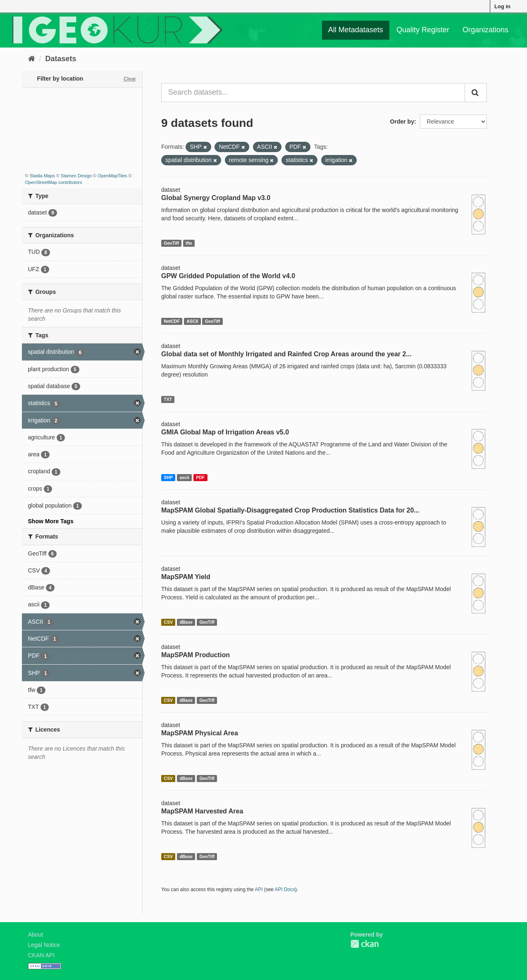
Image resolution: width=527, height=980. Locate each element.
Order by (402, 122)
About (36, 935)
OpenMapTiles (112, 176)
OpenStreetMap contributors (54, 182)
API (259, 889)
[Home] (32, 59)
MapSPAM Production (196, 655)
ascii (184, 477)
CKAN (365, 944)
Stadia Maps (42, 176)
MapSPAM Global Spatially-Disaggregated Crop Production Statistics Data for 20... (290, 510)
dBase (186, 622)
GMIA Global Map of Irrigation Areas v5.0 (225, 432)
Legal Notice (44, 945)
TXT (168, 399)
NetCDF (172, 321)
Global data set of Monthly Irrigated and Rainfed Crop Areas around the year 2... (286, 354)
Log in (502, 6)
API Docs (285, 889)
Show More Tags (51, 521)
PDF (200, 477)
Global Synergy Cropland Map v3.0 (216, 198)
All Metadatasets (356, 30)
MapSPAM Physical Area (200, 733)
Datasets (61, 59)
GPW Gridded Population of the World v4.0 (228, 276)
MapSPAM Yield (186, 577)
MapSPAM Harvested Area (202, 811)
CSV (168, 622)
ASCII (192, 321)
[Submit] (476, 93)
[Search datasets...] (313, 93)
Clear (130, 79)
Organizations (485, 30)
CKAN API (42, 955)
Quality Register (423, 30)
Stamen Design (76, 176)
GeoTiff (171, 243)
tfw (189, 243)
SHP (168, 477)
